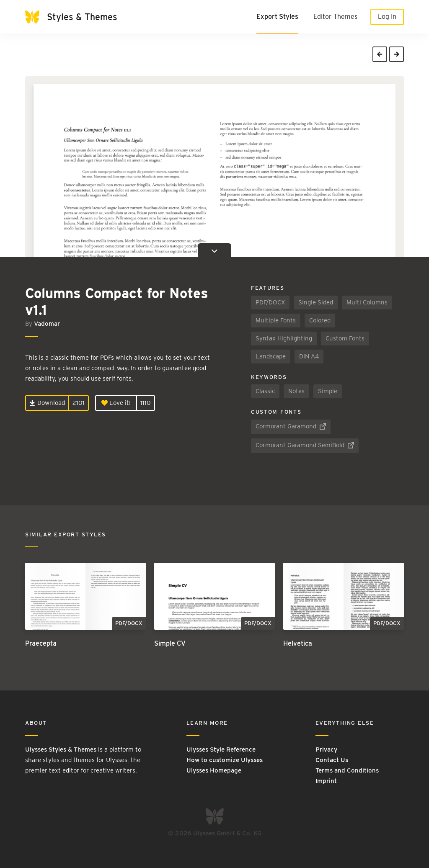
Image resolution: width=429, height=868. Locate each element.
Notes (296, 391)
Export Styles (277, 17)
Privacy (326, 750)
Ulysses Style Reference (221, 750)
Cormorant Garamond (291, 426)
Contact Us (332, 760)
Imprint (326, 781)
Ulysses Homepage (214, 770)
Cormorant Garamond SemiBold (305, 445)
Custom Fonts (345, 338)
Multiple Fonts (276, 320)
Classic (265, 391)
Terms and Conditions (347, 770)
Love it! (116, 403)
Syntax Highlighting (284, 338)
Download (47, 403)
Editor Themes (335, 17)
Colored (320, 320)
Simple (328, 391)
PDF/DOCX (270, 302)
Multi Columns (367, 302)
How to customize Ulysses (225, 760)
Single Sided (316, 302)
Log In (387, 17)
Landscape (271, 356)
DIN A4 (309, 356)
